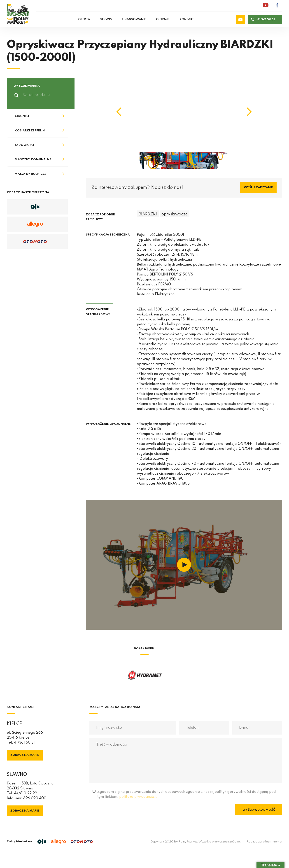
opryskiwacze (175, 214)
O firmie (163, 19)
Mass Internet (273, 842)
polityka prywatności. (138, 797)
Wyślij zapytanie (258, 188)
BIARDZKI (148, 214)
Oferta (84, 19)
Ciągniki (22, 116)
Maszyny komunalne (33, 160)
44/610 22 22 (26, 793)
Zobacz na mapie (25, 755)
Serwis (106, 19)
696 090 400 (35, 798)
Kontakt (187, 19)
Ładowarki (24, 145)
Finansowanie (134, 19)
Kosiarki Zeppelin (30, 131)
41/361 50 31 (24, 743)
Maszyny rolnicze (31, 174)
